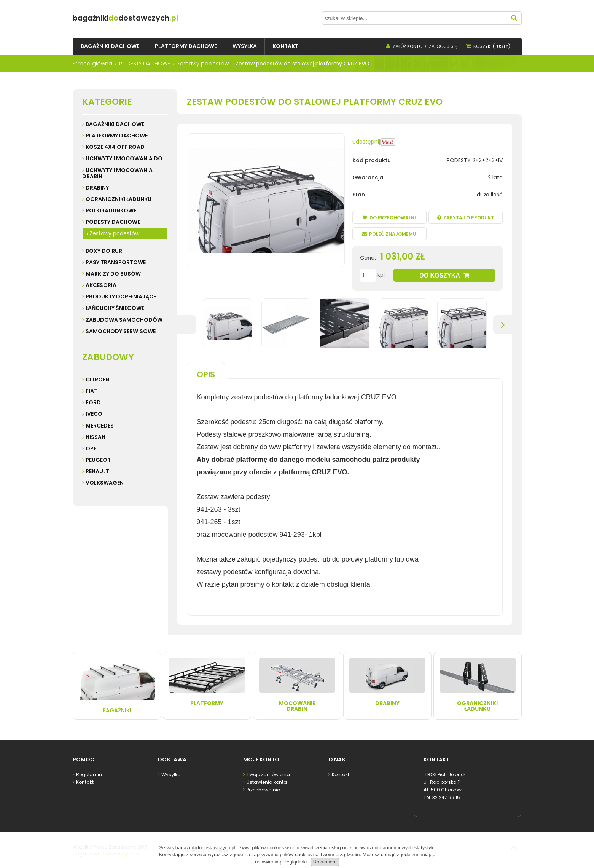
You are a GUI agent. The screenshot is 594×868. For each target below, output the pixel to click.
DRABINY (97, 188)
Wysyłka (170, 774)
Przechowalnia (263, 789)
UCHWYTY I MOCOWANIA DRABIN (117, 173)
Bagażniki (117, 685)
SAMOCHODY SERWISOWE (121, 331)
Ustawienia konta (266, 781)
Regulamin (88, 774)
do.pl (154, 18)
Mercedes (100, 426)
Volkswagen (105, 483)
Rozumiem (325, 862)
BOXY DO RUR (104, 251)
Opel (92, 448)
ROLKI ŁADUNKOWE (111, 211)
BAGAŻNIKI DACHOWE (115, 124)
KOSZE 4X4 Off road (115, 147)
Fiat (92, 391)
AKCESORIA (101, 285)
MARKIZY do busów (113, 274)
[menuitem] (110, 46)
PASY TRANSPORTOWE (116, 262)
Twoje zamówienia (268, 774)
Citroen (97, 380)
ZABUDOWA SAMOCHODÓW (124, 320)
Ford (93, 402)
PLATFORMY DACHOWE (117, 136)
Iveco (94, 414)
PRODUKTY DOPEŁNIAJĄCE (121, 297)
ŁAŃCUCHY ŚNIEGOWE (115, 308)
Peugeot (98, 460)
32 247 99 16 (446, 797)
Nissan (96, 437)
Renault (97, 471)
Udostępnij (366, 142)
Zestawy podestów (114, 233)
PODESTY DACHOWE (113, 222)
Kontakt (84, 781)
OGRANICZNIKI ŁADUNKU (119, 199)
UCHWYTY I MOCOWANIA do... (126, 158)
